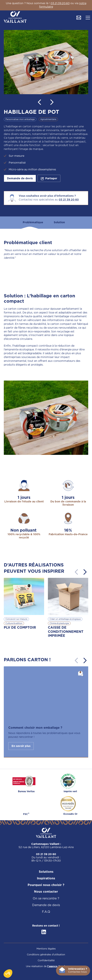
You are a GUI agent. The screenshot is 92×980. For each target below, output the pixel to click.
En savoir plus (21, 746)
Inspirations (46, 879)
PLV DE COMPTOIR (20, 628)
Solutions (46, 872)
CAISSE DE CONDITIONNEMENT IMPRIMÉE (66, 632)
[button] (88, 18)
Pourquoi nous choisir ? (46, 885)
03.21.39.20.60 (60, 3)
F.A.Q (46, 912)
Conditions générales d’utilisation (46, 955)
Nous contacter (46, 892)
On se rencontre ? (46, 899)
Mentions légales (46, 949)
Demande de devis (20, 179)
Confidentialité (46, 961)
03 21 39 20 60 (69, 200)
